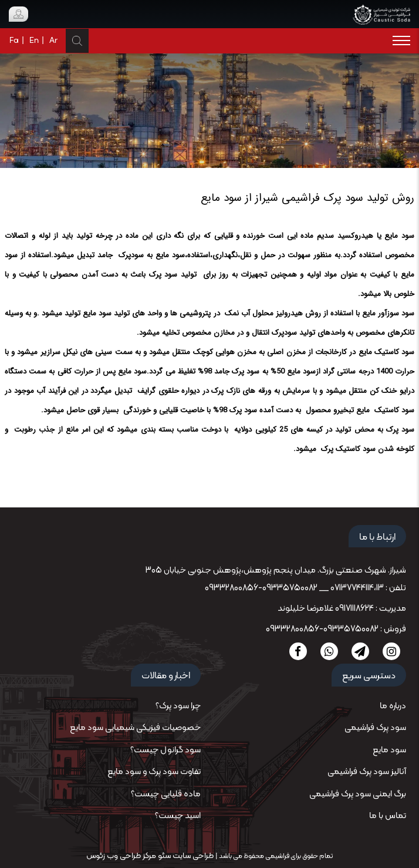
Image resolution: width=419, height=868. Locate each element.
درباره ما (393, 706)
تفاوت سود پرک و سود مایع (154, 772)
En (34, 41)
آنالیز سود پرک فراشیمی (367, 772)
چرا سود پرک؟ (178, 706)
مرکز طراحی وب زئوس (121, 856)
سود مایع (389, 750)
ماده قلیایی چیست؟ (166, 794)
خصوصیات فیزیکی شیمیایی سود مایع (135, 728)
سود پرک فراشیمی (375, 728)
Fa (14, 41)
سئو (163, 856)
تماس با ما (388, 816)
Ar (53, 41)
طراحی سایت (192, 856)
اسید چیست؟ (178, 816)
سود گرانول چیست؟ (165, 750)
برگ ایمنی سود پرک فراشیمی (358, 794)
